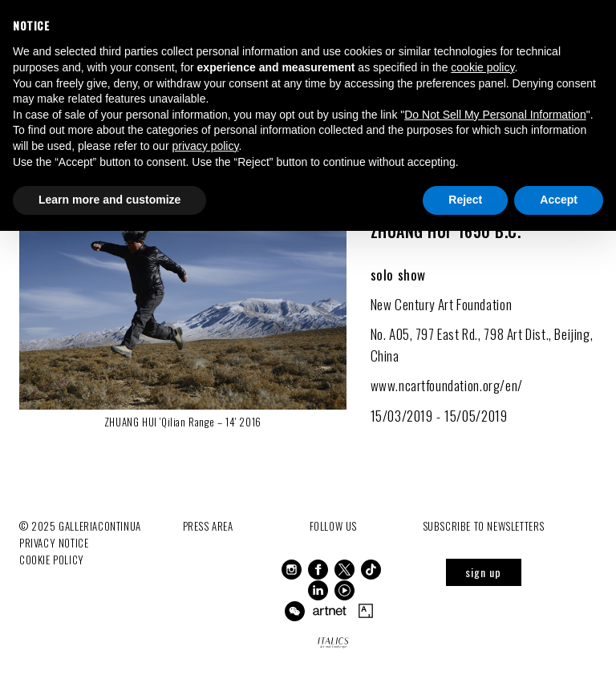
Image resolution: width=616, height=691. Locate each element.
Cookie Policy (52, 560)
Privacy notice (54, 543)
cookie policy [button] (482, 67)
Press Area (208, 526)
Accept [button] (559, 200)
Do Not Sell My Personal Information (495, 115)
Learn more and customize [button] (109, 200)
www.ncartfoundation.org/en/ (448, 385)
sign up (483, 572)
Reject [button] (465, 200)
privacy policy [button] (205, 146)
